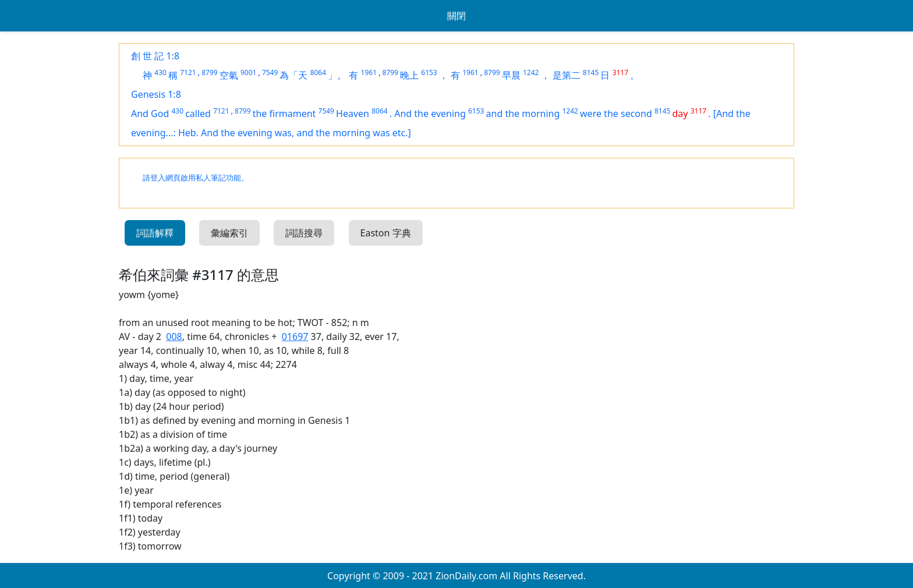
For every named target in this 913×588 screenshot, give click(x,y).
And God (150, 114)
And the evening (430, 114)
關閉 (456, 16)
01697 (295, 336)
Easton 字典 (386, 233)
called (198, 114)
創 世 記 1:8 (155, 56)
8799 (209, 72)
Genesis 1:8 (156, 94)
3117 (620, 72)
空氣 (229, 75)
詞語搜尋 (304, 233)
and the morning (523, 114)
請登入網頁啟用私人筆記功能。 (196, 178)
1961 (369, 72)
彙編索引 (229, 233)
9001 (248, 72)
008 (174, 336)
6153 (429, 72)
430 (160, 72)
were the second (616, 114)
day (680, 114)
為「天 (293, 75)
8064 (318, 72)
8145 (591, 72)
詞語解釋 (155, 233)
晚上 (409, 75)
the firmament (284, 114)
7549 (270, 72)
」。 (337, 75)
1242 (531, 72)
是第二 (567, 75)
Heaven (353, 114)
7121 (188, 72)
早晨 (511, 75)
